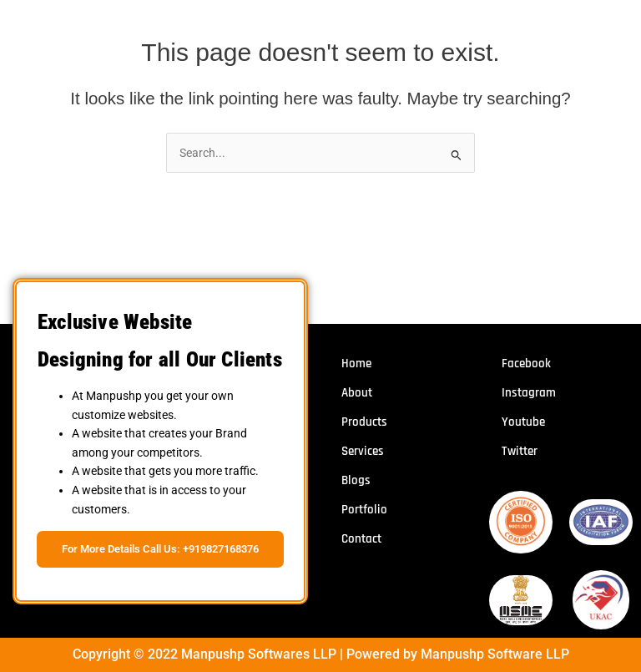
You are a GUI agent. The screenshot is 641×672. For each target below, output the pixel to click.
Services (363, 451)
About (357, 393)
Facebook (526, 364)
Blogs (356, 480)
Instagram (529, 393)
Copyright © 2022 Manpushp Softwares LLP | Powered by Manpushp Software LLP (321, 654)
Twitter (520, 451)
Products (364, 422)
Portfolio (364, 510)
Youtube (523, 422)
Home (356, 364)
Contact (361, 539)
